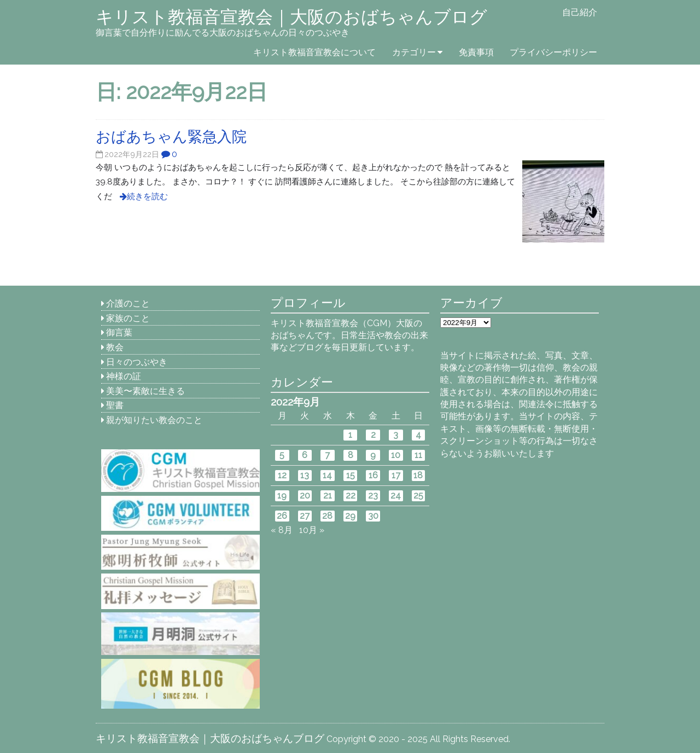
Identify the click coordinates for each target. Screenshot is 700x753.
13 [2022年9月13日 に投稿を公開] (305, 475)
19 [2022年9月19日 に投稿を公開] (282, 496)
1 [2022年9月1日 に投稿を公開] (350, 435)
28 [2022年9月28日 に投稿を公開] (327, 516)
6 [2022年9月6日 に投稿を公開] (305, 455)
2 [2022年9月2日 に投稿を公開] (373, 435)
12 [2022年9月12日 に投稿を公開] (282, 475)
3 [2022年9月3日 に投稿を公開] (396, 435)
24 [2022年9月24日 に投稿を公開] (396, 496)
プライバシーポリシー (553, 52)
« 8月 (282, 530)
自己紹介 (580, 12)
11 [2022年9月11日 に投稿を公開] (418, 455)
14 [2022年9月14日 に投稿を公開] (327, 475)
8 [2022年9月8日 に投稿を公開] (351, 455)
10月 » (312, 530)
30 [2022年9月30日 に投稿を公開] (373, 516)
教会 (115, 347)
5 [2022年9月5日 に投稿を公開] (282, 455)
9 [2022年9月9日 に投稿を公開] (373, 455)
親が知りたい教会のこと (154, 420)
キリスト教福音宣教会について (314, 52)
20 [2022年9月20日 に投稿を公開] (305, 496)
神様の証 (124, 376)
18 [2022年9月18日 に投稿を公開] (418, 475)
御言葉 (119, 332)
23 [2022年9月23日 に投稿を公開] (373, 496)
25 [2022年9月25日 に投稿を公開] (418, 496)
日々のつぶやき (137, 362)
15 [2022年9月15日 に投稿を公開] (351, 475)
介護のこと (128, 303)
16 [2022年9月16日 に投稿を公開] (373, 475)
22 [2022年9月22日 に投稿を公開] (351, 496)
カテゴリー (414, 52)
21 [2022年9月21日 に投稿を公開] (328, 496)
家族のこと (128, 318)
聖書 (115, 405)
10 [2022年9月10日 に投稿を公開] (396, 455)
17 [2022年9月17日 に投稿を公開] (396, 475)
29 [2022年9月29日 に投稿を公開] (350, 516)
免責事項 (476, 52)
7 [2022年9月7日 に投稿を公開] (327, 455)
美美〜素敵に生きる (145, 391)
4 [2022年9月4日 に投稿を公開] (418, 435)
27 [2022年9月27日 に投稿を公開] (305, 516)
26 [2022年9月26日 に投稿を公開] (282, 516)
